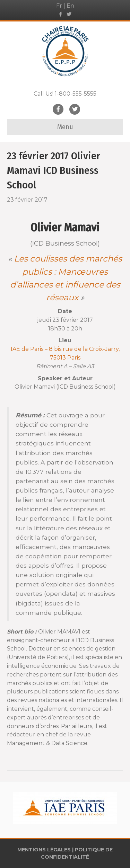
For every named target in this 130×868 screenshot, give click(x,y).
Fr (59, 6)
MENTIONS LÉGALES (44, 850)
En (70, 6)
